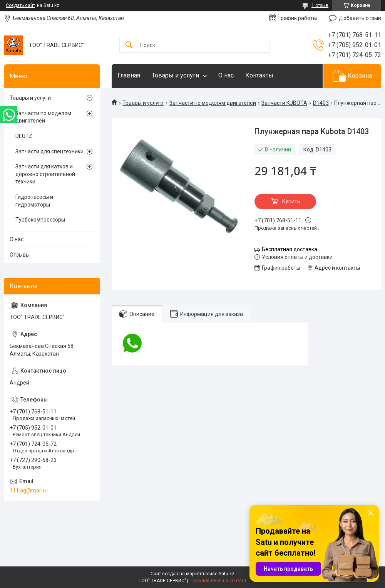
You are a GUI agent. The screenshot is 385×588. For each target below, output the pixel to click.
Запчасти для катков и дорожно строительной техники (45, 174)
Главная (129, 75)
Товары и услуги (175, 75)
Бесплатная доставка (290, 249)
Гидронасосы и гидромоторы (34, 201)
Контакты (259, 75)
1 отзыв (320, 5)
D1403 (321, 103)
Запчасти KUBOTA (284, 103)
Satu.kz (227, 574)
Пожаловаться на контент (218, 581)
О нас (226, 75)
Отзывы (20, 255)
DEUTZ (24, 136)
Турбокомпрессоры (40, 220)
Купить (291, 201)
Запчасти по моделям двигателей (213, 103)
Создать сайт (20, 5)
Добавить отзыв (360, 18)
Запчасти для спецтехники (49, 151)
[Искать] (129, 45)
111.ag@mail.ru (29, 491)
